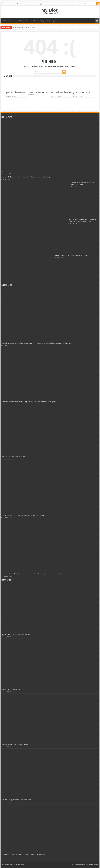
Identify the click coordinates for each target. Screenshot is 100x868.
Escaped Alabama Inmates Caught (13, 457)
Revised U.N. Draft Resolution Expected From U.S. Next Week (23, 855)
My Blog (50, 10)
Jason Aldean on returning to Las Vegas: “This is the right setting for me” (83, 220)
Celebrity (22, 21)
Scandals (29, 21)
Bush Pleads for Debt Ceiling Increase (15, 745)
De (2, 172)
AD (84, 865)
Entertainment (13, 21)
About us (4, 4)
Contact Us (12, 4)
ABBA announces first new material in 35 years (72, 255)
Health (58, 21)
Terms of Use (21, 4)
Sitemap (96, 865)
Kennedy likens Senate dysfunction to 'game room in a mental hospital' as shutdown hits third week (37, 343)
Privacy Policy (41, 4)
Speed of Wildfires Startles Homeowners (24, 27)
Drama (36, 21)
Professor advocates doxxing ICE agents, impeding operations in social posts (29, 402)
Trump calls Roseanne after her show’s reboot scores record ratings (26, 177)
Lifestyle (43, 21)
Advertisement (31, 4)
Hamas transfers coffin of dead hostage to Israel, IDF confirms (24, 515)
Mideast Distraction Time (38, 92)
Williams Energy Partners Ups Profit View (82, 93)
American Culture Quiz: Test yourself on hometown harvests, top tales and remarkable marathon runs (38, 574)
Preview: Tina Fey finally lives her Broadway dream (82, 183)
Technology (51, 21)
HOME (4, 21)
